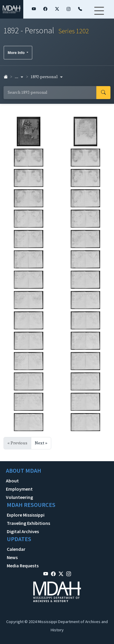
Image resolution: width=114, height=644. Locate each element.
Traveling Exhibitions (28, 523)
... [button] (19, 77)
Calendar (16, 549)
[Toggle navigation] (99, 14)
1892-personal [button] (47, 77)
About (12, 481)
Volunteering (19, 497)
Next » (41, 443)
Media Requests (23, 566)
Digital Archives (23, 531)
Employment (19, 489)
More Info (17, 53)
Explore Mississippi (26, 515)
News (12, 557)
